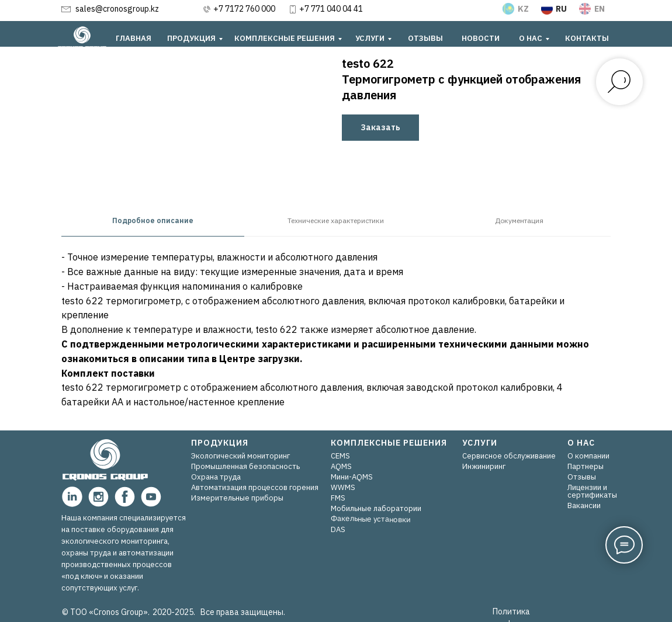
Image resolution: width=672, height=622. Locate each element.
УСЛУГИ (370, 38)
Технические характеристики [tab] (336, 220)
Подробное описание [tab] (153, 220)
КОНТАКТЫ (587, 38)
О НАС (531, 38)
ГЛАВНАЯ (134, 38)
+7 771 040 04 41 (331, 9)
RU (561, 9)
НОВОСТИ (481, 38)
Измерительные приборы (237, 498)
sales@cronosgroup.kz (117, 9)
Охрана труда (216, 477)
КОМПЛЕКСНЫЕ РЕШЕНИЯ (285, 38)
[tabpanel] (336, 333)
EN (600, 9)
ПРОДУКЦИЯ (191, 38)
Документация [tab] (519, 220)
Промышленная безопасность (245, 466)
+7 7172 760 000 (244, 9)
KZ (523, 9)
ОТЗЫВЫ (425, 38)
